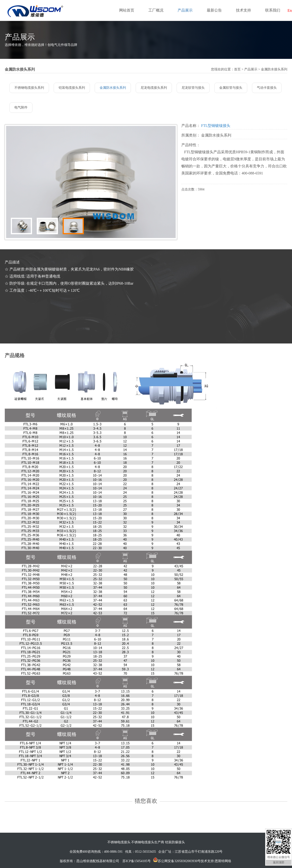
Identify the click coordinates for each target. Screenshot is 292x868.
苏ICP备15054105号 (137, 861)
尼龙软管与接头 (193, 88)
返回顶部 (279, 862)
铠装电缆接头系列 (72, 88)
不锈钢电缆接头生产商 (148, 842)
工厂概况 (156, 10)
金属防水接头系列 (113, 88)
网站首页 (127, 10)
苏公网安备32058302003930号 (179, 861)
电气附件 (21, 107)
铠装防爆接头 (175, 842)
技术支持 (243, 10)
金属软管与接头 (231, 88)
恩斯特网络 (223, 861)
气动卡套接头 (267, 88)
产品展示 (185, 10)
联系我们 (273, 10)
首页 (237, 69)
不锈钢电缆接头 (119, 842)
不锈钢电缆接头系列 (29, 88)
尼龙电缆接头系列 (154, 88)
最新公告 (214, 10)
